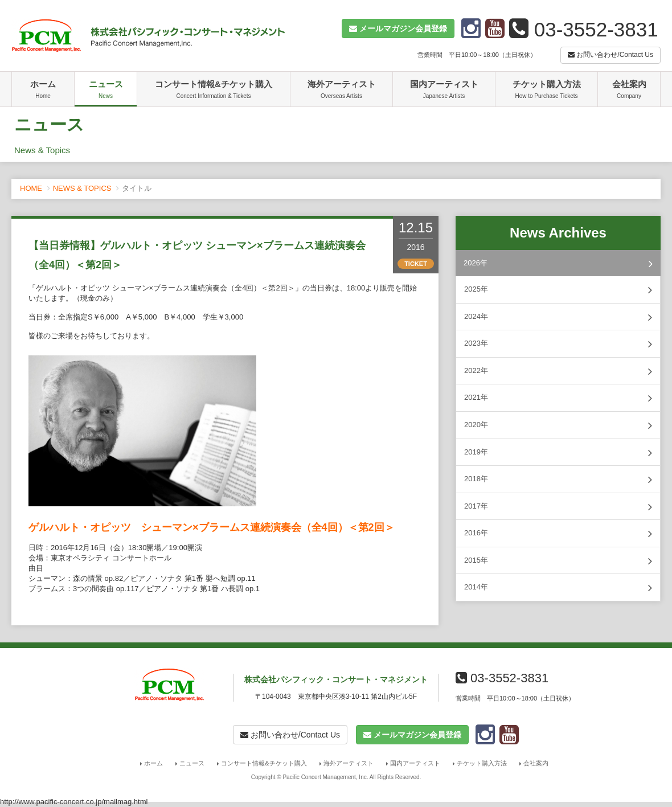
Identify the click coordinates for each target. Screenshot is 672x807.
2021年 (558, 398)
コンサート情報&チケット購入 (214, 91)
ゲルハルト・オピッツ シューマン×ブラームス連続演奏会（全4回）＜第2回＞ (212, 527)
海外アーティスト (341, 91)
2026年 (558, 264)
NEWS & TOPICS (82, 188)
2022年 (558, 371)
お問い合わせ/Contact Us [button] (610, 55)
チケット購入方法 (546, 91)
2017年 (558, 507)
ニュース (106, 91)
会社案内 (629, 91)
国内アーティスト (444, 91)
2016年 (558, 534)
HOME (31, 188)
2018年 (558, 480)
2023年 (558, 344)
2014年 (558, 588)
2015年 (558, 561)
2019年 (558, 453)
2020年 (558, 425)
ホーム (43, 91)
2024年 (558, 317)
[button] (398, 28)
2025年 (558, 290)
